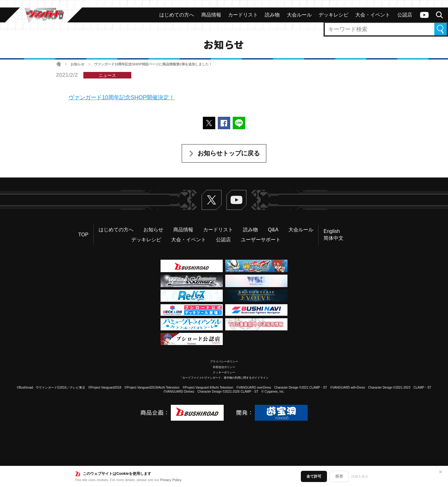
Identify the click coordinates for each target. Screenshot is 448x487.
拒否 (339, 476)
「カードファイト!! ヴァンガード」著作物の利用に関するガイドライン (224, 378)
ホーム (59, 64)
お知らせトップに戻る (229, 153)
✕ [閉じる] (441, 472)
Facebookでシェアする (224, 123)
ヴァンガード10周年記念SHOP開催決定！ (121, 97)
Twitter (212, 200)
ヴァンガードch (424, 15)
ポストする (209, 123)
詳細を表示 (360, 476)
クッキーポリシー (224, 372)
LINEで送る (239, 123)
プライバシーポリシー (224, 362)
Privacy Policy (171, 480)
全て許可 (314, 476)
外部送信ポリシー (224, 367)
